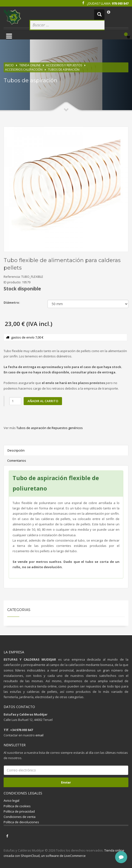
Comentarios (17, 460)
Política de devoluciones (21, 822)
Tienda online (30, 65)
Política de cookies (17, 806)
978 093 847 (120, 3)
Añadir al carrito (43, 401)
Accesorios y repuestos (64, 65)
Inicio (9, 65)
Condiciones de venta (20, 817)
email (39, 735)
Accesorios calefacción (24, 70)
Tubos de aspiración (64, 70)
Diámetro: (12, 302)
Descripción (16, 450)
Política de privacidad (19, 811)
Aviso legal (11, 800)
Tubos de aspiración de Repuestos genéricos (50, 428)
